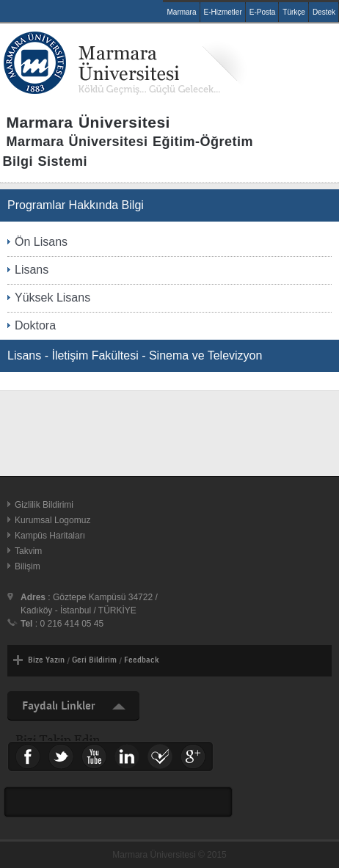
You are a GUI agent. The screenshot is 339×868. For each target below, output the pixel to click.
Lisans (32, 270)
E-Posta (263, 12)
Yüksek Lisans (52, 298)
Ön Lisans (41, 242)
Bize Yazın (46, 660)
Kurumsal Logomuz (52, 520)
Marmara (181, 12)
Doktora (35, 325)
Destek (324, 12)
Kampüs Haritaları (50, 536)
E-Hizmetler (223, 12)
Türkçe (294, 12)
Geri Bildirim (94, 660)
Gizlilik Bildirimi (44, 505)
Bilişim (28, 566)
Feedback (142, 660)
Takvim (28, 551)
